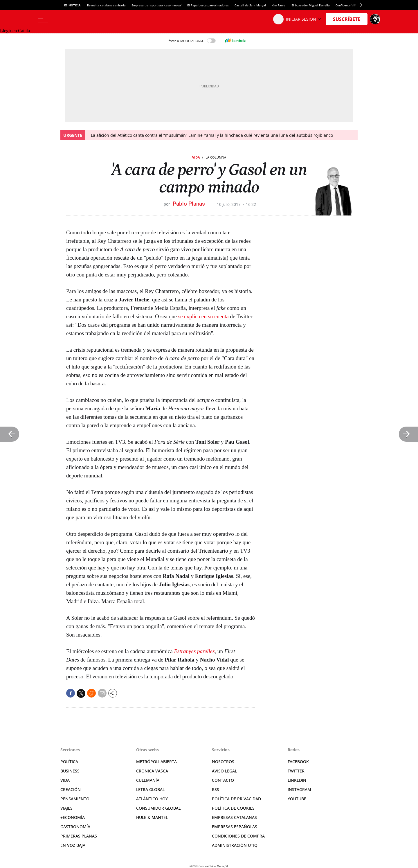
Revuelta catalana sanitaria (106, 5)
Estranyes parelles (194, 651)
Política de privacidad (236, 799)
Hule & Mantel (152, 817)
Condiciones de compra (238, 836)
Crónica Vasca (152, 771)
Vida (196, 157)
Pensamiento (75, 799)
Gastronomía (75, 827)
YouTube (297, 799)
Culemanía (148, 780)
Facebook (298, 762)
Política (69, 762)
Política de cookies (233, 808)
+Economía (73, 817)
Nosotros (223, 762)
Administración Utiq (235, 845)
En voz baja (73, 845)
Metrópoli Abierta (156, 762)
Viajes (66, 808)
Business (70, 771)
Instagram (299, 789)
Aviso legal (224, 771)
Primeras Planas (79, 836)
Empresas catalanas (234, 817)
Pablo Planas (189, 204)
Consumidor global (158, 808)
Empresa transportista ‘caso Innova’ (156, 5)
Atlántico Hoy (152, 799)
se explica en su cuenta (203, 316)
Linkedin (297, 780)
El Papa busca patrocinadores (208, 5)
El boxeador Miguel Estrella (311, 5)
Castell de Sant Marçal (250, 5)
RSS (216, 789)
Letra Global (150, 789)
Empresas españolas (235, 827)
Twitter (296, 771)
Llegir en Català (15, 31)
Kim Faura (279, 5)
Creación (71, 789)
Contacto (223, 780)
